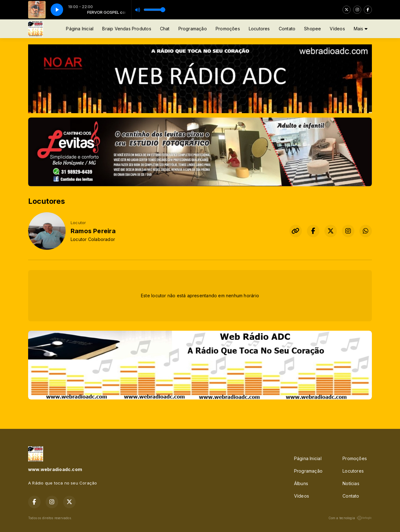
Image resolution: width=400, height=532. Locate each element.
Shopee (312, 29)
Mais (361, 29)
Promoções (228, 29)
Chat (165, 29)
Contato (287, 29)
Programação (193, 29)
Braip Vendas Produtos (127, 29)
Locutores (259, 29)
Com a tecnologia (350, 518)
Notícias (351, 483)
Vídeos (337, 29)
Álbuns (301, 483)
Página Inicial (80, 29)
